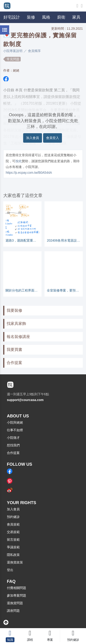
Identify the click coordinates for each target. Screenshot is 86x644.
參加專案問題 (17, 595)
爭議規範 (13, 547)
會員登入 (53, 138)
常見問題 (13, 59)
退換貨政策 (15, 562)
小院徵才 (13, 438)
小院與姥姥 (15, 422)
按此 (19, 161)
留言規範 (13, 540)
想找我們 (13, 445)
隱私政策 (13, 555)
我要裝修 (14, 310)
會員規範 (13, 524)
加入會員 (33, 138)
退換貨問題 (15, 603)
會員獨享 (34, 51)
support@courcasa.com (25, 400)
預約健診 (13, 517)
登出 (10, 570)
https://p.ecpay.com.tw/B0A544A (29, 173)
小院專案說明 (13, 51)
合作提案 (14, 363)
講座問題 (13, 611)
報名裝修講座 (18, 337)
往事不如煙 (15, 430)
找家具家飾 (16, 324)
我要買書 (14, 350)
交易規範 (13, 532)
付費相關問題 (17, 588)
